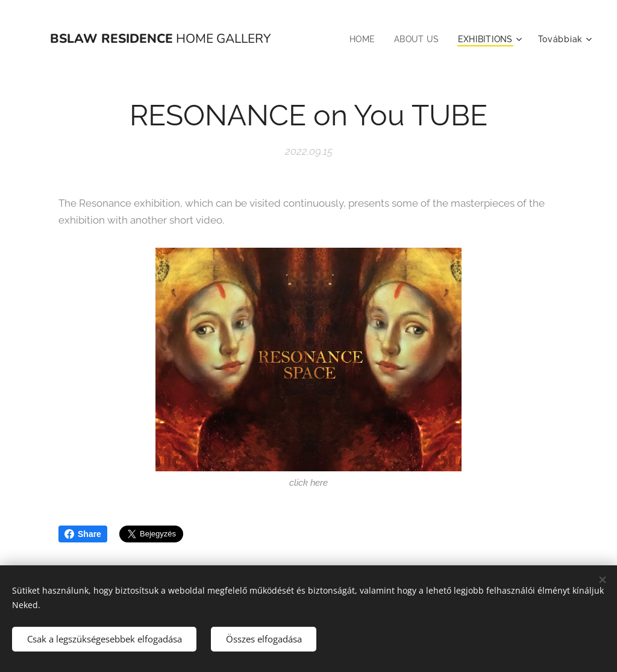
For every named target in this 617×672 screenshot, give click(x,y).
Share (83, 534)
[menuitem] (360, 39)
